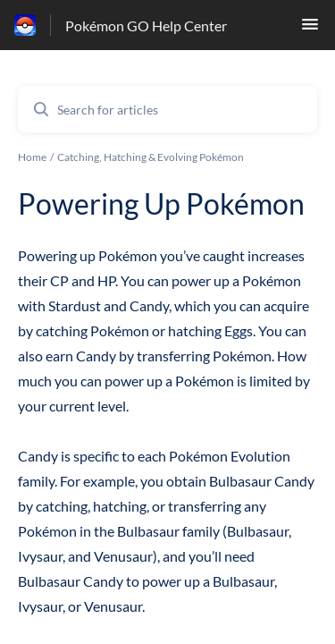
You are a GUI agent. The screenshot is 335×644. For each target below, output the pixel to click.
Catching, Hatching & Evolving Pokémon (151, 157)
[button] (310, 29)
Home (32, 157)
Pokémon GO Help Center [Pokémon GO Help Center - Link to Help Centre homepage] (146, 25)
